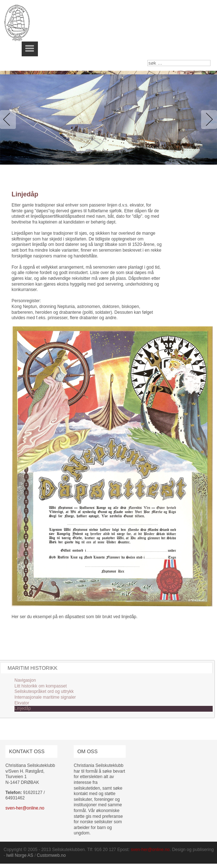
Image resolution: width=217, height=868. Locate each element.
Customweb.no (51, 855)
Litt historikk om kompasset (41, 686)
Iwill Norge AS (20, 855)
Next (208, 120)
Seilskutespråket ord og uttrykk (44, 691)
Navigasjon (25, 680)
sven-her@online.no (25, 808)
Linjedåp (23, 708)
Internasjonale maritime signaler (45, 697)
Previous (9, 120)
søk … (147, 60)
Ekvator (22, 703)
